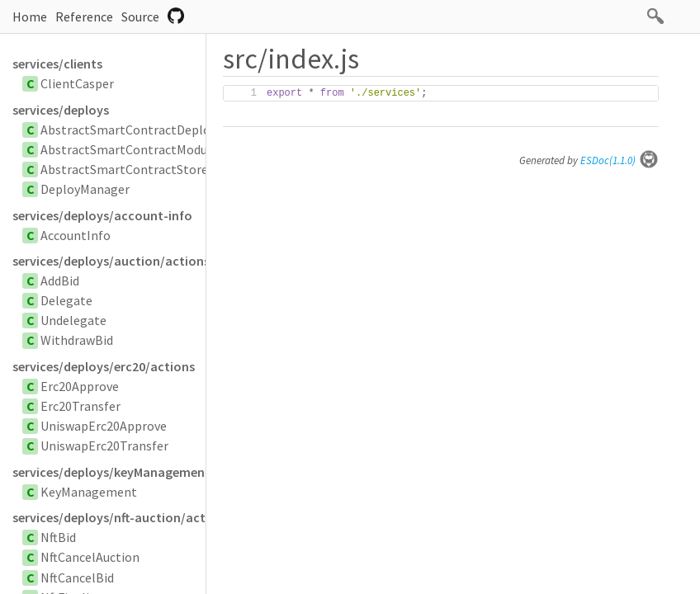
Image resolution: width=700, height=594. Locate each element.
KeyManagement (89, 492)
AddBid (60, 280)
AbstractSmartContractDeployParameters (162, 130)
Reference (84, 16)
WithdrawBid (77, 340)
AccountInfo (76, 235)
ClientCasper (77, 83)
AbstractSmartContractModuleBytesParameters (179, 149)
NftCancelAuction (90, 557)
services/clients (57, 64)
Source (140, 16)
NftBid (58, 537)
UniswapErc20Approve (104, 426)
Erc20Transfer (80, 406)
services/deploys (61, 110)
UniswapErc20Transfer (104, 445)
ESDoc (620, 160)
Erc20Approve (80, 386)
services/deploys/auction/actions (109, 261)
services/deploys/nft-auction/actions (109, 517)
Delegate (66, 300)
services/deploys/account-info (102, 215)
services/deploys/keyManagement (109, 472)
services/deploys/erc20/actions (104, 366)
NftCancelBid (77, 577)
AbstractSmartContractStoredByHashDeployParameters (202, 169)
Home (30, 16)
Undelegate (73, 320)
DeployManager (85, 189)
